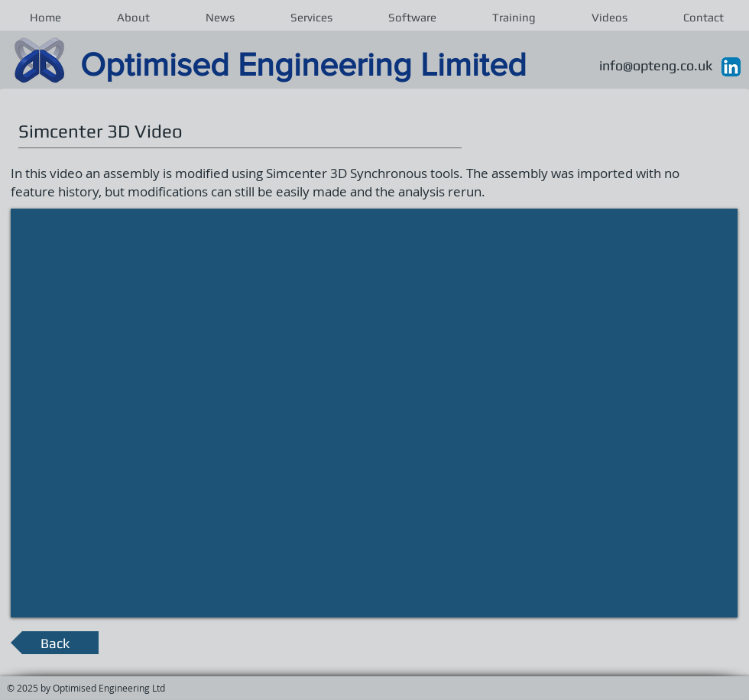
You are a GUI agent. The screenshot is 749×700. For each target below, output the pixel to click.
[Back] (55, 643)
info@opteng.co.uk (656, 65)
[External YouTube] (374, 414)
